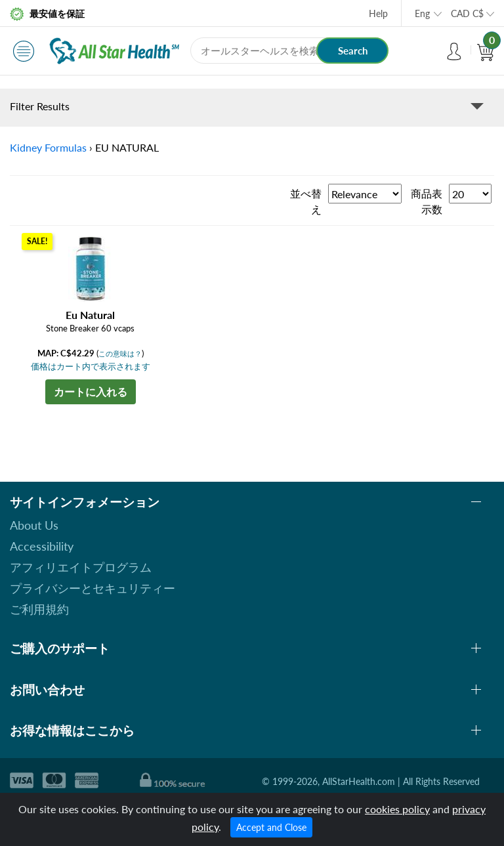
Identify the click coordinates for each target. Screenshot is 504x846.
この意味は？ (120, 353)
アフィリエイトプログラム (81, 567)
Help (378, 13)
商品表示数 (427, 201)
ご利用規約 (39, 609)
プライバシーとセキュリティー (93, 588)
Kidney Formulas (48, 147)
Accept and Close (271, 827)
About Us (34, 525)
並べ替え (306, 201)
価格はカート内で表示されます (91, 366)
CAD (467, 13)
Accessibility (42, 546)
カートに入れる (91, 391)
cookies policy (397, 809)
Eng (422, 13)
